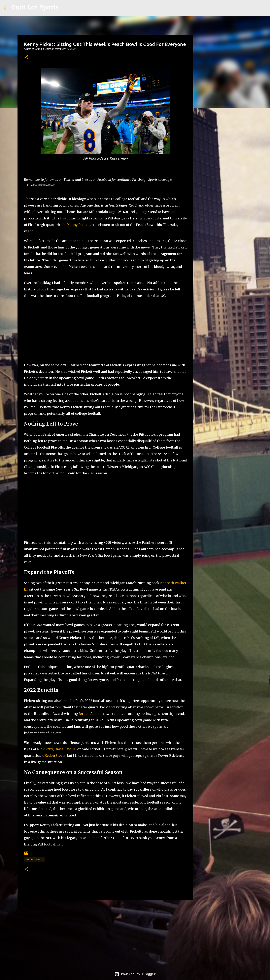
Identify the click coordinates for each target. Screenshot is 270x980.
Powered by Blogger (135, 974)
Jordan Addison (91, 714)
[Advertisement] (105, 330)
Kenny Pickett (79, 225)
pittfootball (35, 860)
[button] (26, 58)
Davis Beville (65, 749)
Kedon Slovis (55, 756)
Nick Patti (45, 749)
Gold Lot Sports (35, 8)
